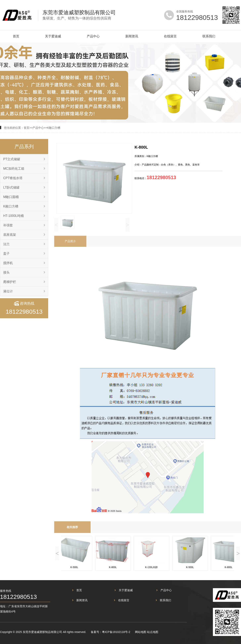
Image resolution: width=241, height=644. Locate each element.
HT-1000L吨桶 (13, 216)
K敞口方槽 (54, 128)
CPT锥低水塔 (13, 178)
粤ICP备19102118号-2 (116, 632)
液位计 (8, 291)
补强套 (8, 225)
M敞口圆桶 (11, 197)
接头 (6, 272)
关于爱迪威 (53, 36)
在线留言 (170, 36)
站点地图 (153, 632)
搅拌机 (8, 263)
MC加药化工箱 (14, 169)
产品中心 (93, 36)
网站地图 (141, 632)
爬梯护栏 (10, 282)
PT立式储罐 (12, 159)
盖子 (6, 254)
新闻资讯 (132, 36)
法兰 (6, 244)
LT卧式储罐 (11, 187)
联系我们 (209, 36)
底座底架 (10, 235)
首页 (16, 36)
